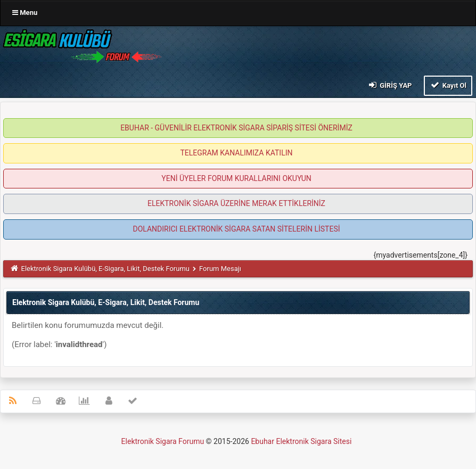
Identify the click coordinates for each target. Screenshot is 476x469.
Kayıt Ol (448, 85)
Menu (25, 13)
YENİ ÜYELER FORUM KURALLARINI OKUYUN (236, 178)
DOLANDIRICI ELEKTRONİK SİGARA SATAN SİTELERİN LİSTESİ (236, 229)
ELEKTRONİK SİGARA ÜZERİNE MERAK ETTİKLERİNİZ (236, 203)
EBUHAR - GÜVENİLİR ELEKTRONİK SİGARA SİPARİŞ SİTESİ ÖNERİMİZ (236, 128)
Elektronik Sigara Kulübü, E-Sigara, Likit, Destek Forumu (105, 269)
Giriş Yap (389, 85)
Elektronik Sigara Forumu (163, 441)
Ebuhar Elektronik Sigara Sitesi (301, 441)
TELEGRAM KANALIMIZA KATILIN (237, 153)
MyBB (354, 444)
